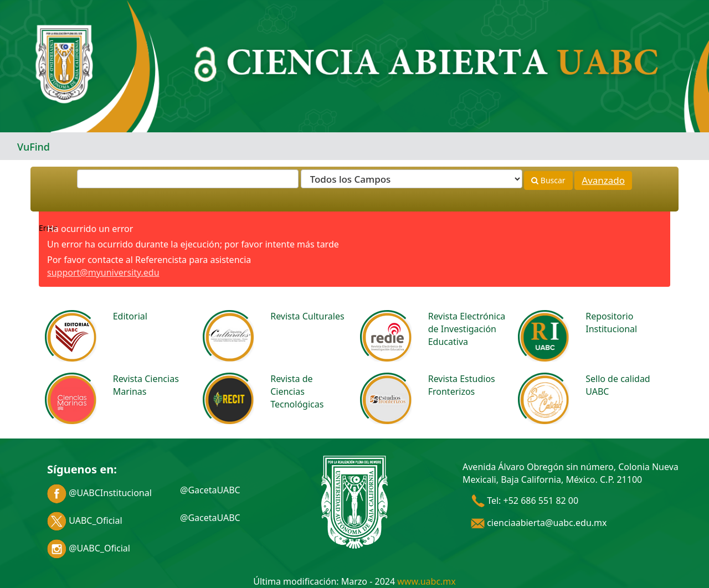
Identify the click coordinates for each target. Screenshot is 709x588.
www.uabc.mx (426, 581)
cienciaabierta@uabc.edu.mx (539, 523)
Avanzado (603, 180)
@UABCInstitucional (99, 493)
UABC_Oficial (85, 520)
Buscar (548, 180)
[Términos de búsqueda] (188, 179)
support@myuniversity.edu (103, 272)
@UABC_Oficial (89, 548)
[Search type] (412, 179)
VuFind (34, 147)
